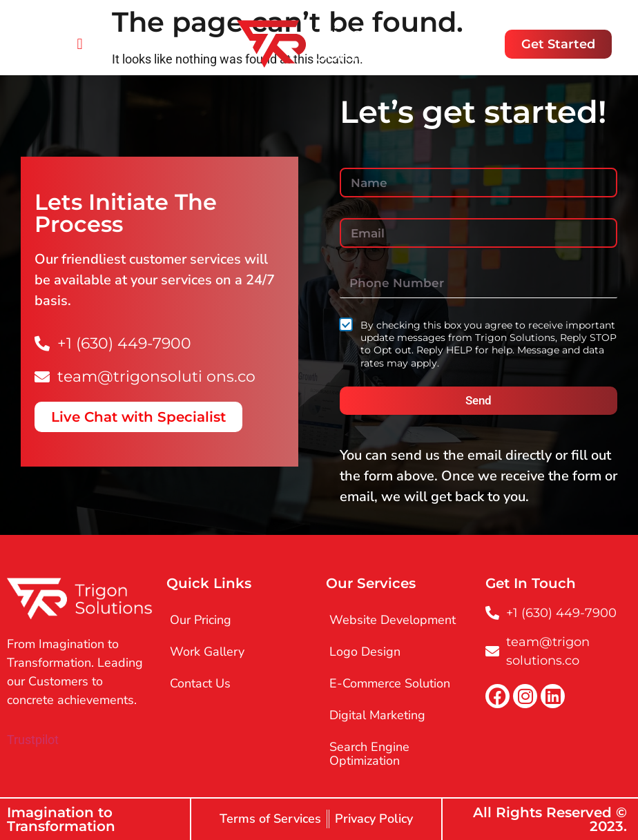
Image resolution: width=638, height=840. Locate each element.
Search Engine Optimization (369, 754)
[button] (80, 44)
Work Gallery (207, 652)
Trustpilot (33, 740)
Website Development (393, 620)
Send (478, 400)
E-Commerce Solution (390, 683)
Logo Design (365, 652)
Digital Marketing (377, 715)
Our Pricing (201, 620)
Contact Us (200, 683)
